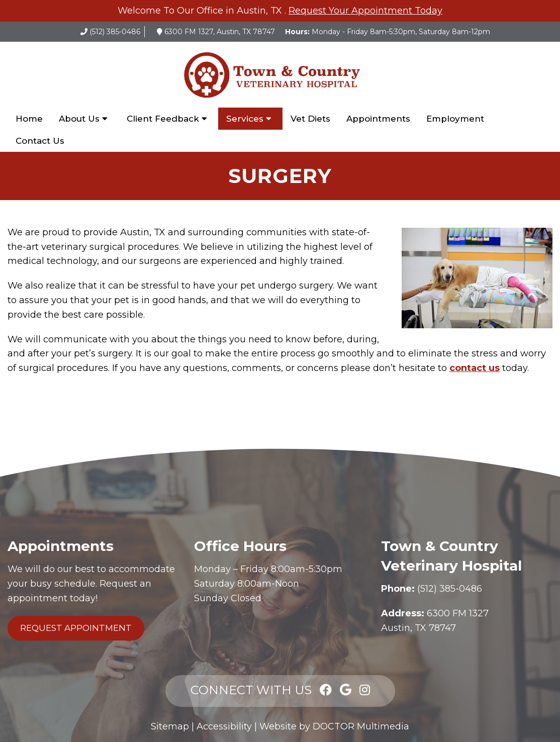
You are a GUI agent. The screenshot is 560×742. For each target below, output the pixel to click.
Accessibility (224, 726)
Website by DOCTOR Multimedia (334, 726)
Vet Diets (310, 119)
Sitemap (170, 726)
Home (29, 119)
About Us (79, 119)
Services (245, 119)
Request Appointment (76, 628)
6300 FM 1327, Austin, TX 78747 (220, 32)
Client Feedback (163, 119)
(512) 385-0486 (115, 32)
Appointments (378, 119)
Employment (455, 119)
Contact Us (40, 141)
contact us (475, 368)
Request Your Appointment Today (365, 11)
